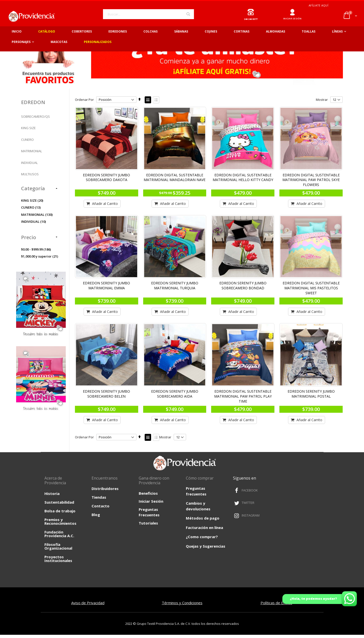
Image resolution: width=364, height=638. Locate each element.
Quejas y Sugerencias (206, 550)
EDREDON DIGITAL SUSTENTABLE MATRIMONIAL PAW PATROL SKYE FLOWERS (312, 184)
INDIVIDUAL (29, 167)
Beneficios (148, 496)
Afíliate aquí (318, 5)
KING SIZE (28, 133)
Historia (52, 497)
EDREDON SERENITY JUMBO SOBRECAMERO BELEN (109, 396)
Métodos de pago (203, 522)
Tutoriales (148, 526)
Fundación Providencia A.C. (59, 537)
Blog (96, 518)
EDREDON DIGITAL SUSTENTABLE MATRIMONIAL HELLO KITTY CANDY (244, 181)
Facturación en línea (204, 531)
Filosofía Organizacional (58, 549)
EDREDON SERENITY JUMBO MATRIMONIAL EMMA (109, 288)
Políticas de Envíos (276, 606)
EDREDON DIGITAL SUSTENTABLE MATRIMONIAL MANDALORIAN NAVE (177, 181)
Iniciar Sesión (151, 505)
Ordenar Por (88, 104)
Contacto (100, 509)
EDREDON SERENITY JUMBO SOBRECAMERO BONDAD (244, 288)
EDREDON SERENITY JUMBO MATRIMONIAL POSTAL (311, 396)
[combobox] (148, 14)
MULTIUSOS (30, 179)
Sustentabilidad (59, 505)
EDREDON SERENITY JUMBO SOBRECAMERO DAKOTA (109, 181)
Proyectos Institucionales (58, 562)
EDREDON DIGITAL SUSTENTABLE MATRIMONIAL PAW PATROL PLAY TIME (244, 398)
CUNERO (27, 144)
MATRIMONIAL (32, 156)
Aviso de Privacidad (88, 606)
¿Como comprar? (202, 540)
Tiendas (99, 501)
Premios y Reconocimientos (60, 525)
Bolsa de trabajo (60, 514)
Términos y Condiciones (182, 606)
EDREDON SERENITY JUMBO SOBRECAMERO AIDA (177, 396)
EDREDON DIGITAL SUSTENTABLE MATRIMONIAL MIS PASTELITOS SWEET (311, 291)
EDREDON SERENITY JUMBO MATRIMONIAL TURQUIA (177, 288)
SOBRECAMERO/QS (35, 121)
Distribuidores (105, 492)
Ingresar (292, 10)
